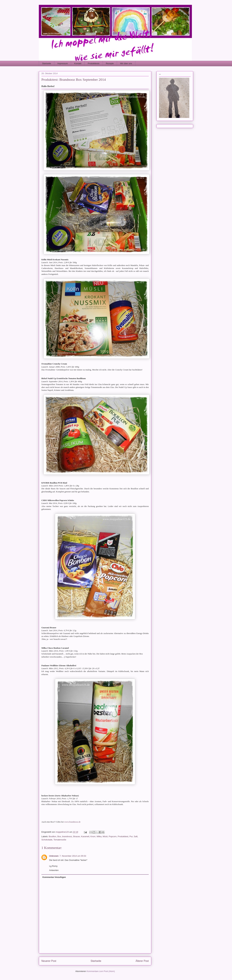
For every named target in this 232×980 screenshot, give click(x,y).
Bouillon (53, 836)
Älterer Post (142, 961)
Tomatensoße (60, 840)
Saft (136, 836)
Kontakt (78, 63)
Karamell (85, 836)
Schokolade (47, 840)
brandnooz (67, 836)
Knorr (93, 836)
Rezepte (110, 63)
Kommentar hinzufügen (54, 877)
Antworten (54, 870)
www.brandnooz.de (72, 822)
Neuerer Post (49, 961)
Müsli (105, 836)
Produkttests (94, 63)
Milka (99, 836)
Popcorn (113, 836)
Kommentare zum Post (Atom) (101, 971)
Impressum (63, 63)
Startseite (47, 63)
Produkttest (123, 836)
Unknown (54, 856)
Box (59, 836)
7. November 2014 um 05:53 (73, 856)
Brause (76, 836)
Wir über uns (126, 63)
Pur (131, 836)
